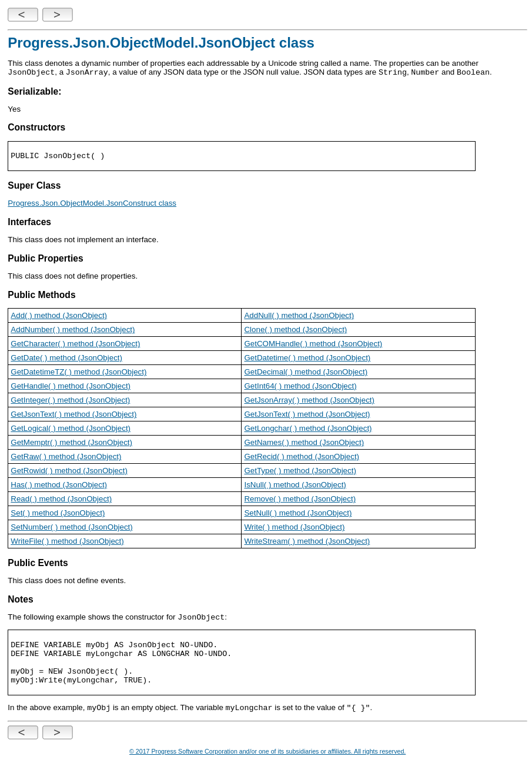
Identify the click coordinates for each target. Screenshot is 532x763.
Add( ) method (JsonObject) (59, 317)
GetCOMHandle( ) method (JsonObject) (313, 345)
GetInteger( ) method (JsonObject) (70, 401)
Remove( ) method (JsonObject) (300, 500)
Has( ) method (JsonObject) (59, 486)
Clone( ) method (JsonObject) (295, 331)
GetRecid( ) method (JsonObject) (302, 458)
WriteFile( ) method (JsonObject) (67, 542)
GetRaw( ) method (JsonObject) (66, 458)
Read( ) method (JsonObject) (61, 500)
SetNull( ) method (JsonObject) (298, 514)
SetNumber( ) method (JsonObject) (71, 528)
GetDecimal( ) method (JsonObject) (306, 373)
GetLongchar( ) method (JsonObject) (308, 429)
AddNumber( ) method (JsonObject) (73, 331)
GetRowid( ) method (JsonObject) (69, 472)
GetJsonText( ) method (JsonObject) (73, 415)
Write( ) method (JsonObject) (294, 528)
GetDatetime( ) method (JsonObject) (307, 359)
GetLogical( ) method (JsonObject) (71, 429)
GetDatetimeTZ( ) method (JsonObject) (78, 373)
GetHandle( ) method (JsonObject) (71, 387)
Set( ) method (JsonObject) (58, 514)
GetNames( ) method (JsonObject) (304, 444)
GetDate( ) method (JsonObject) (66, 359)
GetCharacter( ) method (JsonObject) (75, 345)
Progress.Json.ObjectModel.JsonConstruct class (92, 204)
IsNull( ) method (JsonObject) (295, 486)
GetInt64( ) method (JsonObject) (300, 387)
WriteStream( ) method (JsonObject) (307, 542)
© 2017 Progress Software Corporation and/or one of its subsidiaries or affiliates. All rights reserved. (267, 755)
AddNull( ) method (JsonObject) (299, 317)
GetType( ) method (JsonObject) (300, 472)
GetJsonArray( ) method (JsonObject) (309, 401)
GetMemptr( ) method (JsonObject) (71, 444)
